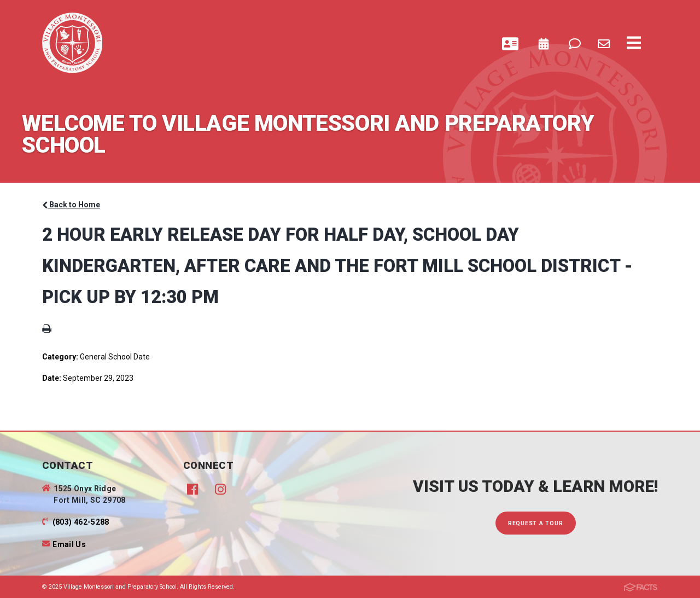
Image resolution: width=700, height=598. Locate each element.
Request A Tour (536, 523)
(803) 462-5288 (81, 522)
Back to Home (71, 205)
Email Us (69, 544)
